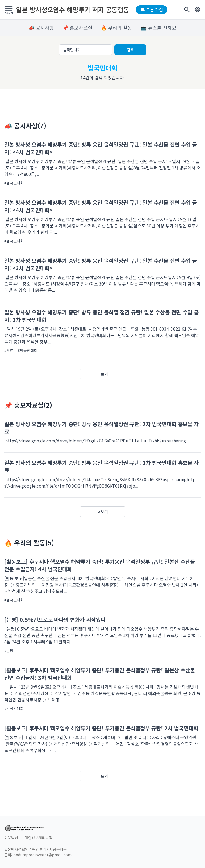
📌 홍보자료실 (77, 28)
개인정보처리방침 (38, 838)
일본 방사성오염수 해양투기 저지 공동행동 (73, 10)
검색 (130, 50)
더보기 (103, 374)
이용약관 (11, 838)
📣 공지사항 (41, 28)
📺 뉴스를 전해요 (159, 28)
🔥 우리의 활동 (117, 28)
